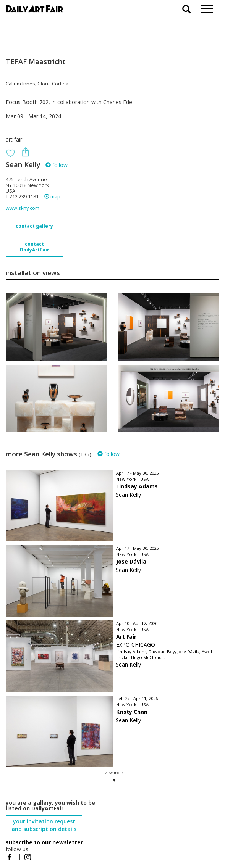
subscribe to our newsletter (44, 842)
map (52, 197)
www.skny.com (23, 208)
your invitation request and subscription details (44, 825)
